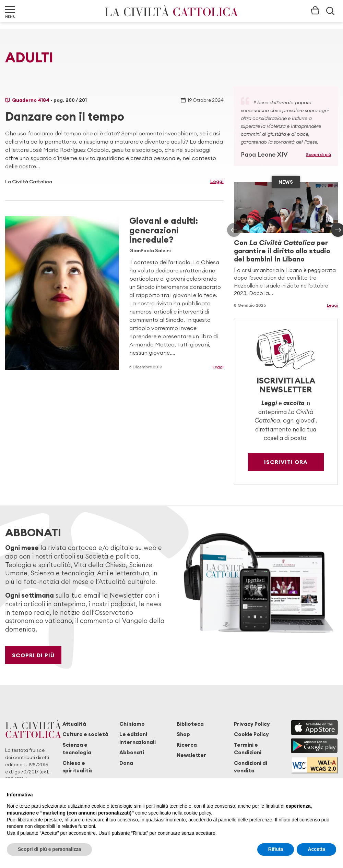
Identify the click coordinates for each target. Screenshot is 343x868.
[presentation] (234, 230)
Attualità (74, 724)
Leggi (217, 181)
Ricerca (187, 745)
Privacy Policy (252, 724)
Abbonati (132, 752)
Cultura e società (85, 734)
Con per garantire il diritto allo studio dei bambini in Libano (282, 251)
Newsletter (191, 755)
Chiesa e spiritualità (77, 767)
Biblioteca (190, 724)
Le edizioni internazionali (138, 738)
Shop (183, 734)
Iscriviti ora (286, 462)
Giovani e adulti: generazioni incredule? (164, 230)
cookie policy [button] (197, 813)
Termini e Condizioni (248, 749)
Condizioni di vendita (251, 767)
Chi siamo (132, 724)
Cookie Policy (251, 734)
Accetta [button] (316, 849)
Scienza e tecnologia (77, 749)
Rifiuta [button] (276, 849)
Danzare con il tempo (65, 116)
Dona (126, 763)
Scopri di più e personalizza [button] (49, 849)
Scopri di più (318, 154)
